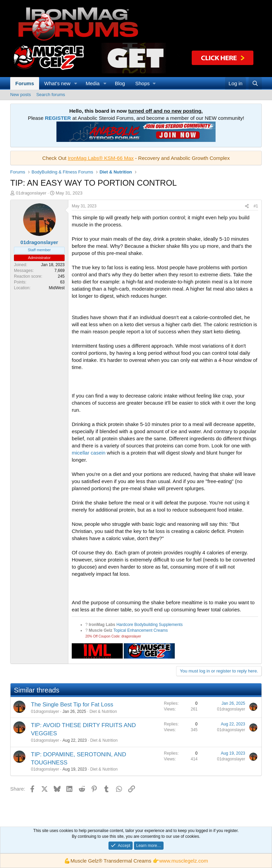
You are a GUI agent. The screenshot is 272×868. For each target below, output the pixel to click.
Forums (25, 83)
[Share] (247, 206)
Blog (120, 83)
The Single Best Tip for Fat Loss (72, 705)
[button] (76, 83)
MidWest (57, 288)
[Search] (255, 83)
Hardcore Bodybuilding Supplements (149, 625)
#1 (256, 206)
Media (93, 83)
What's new (57, 83)
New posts (21, 95)
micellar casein (89, 453)
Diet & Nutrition (103, 712)
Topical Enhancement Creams (141, 630)
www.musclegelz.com (183, 861)
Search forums (51, 95)
